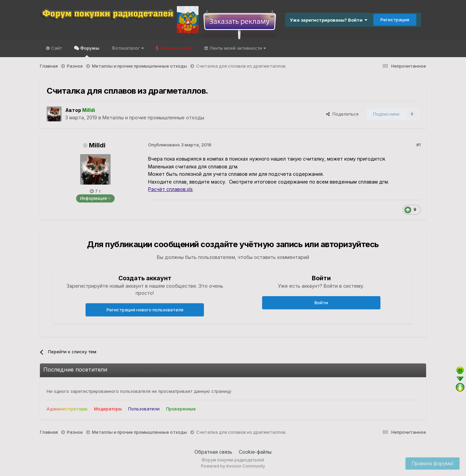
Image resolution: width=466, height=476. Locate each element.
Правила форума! (433, 463)
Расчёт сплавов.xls (170, 189)
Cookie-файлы (255, 452)
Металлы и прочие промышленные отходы (153, 117)
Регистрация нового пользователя (145, 310)
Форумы (89, 51)
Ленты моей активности (237, 48)
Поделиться (342, 114)
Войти (321, 303)
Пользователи (144, 409)
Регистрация (395, 20)
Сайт (56, 48)
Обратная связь (213, 452)
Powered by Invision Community (233, 466)
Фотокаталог (128, 48)
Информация (95, 198)
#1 (418, 145)
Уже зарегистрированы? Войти (329, 20)
